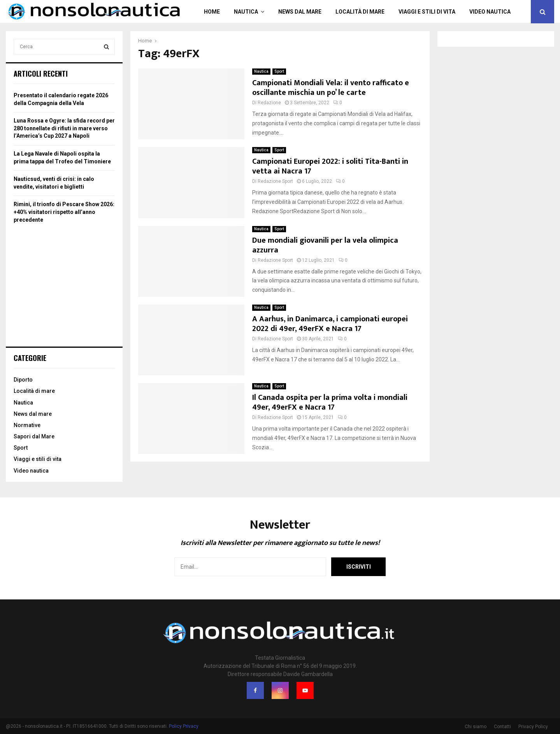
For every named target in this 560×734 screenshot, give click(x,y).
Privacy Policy (533, 727)
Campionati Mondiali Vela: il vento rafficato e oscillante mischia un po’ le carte (331, 88)
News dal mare (300, 12)
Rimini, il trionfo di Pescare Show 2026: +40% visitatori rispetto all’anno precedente (64, 212)
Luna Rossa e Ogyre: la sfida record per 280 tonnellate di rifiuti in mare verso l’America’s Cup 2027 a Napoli (64, 128)
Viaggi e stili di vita (427, 12)
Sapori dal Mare (34, 436)
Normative (27, 425)
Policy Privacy (184, 726)
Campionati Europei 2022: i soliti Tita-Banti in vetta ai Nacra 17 (330, 166)
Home (212, 12)
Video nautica (490, 12)
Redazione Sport (275, 181)
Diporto (23, 380)
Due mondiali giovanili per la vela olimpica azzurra (325, 245)
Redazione (269, 103)
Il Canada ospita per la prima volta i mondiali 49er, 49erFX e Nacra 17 (330, 402)
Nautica (246, 12)
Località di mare (360, 12)
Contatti (502, 727)
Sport (279, 71)
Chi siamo (476, 727)
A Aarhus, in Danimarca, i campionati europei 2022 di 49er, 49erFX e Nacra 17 (330, 324)
